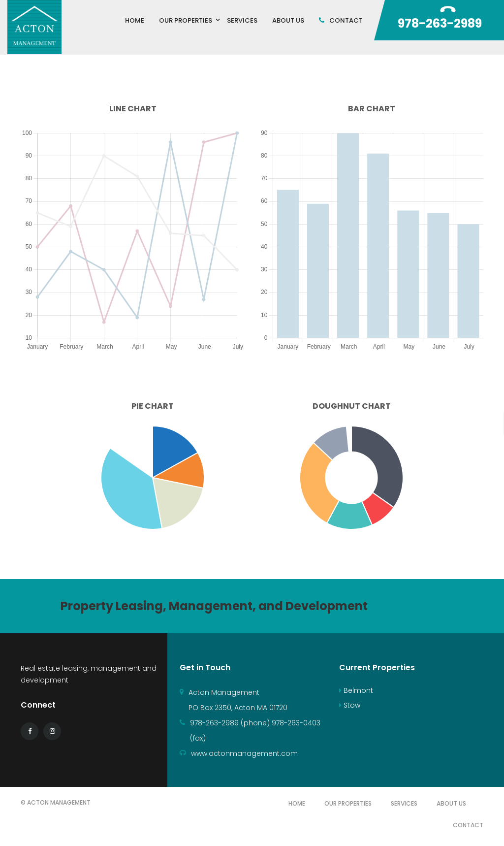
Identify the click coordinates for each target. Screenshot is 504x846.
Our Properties (348, 803)
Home (297, 803)
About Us (451, 803)
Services (404, 803)
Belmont (356, 690)
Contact (468, 825)
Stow (350, 705)
